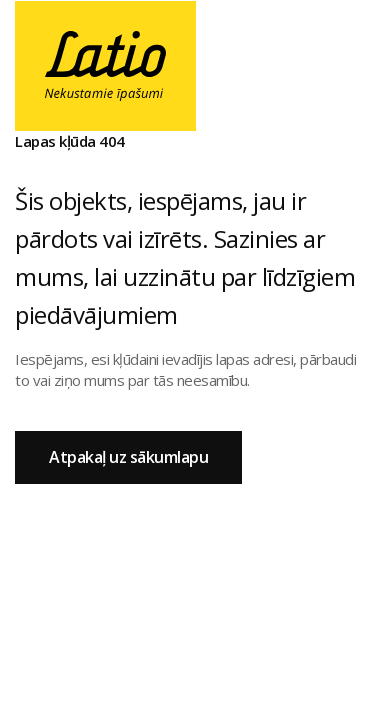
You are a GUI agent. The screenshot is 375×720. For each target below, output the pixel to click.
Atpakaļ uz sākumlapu (128, 457)
